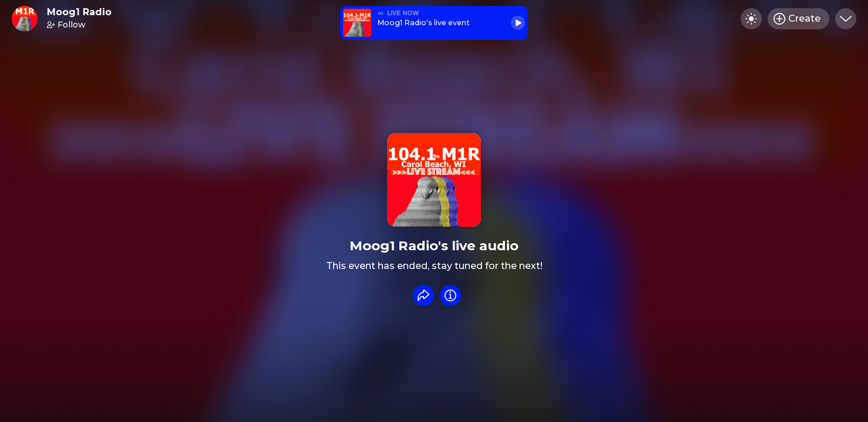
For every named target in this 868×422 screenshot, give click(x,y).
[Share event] (423, 295)
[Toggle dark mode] (751, 19)
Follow (66, 25)
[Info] (450, 295)
